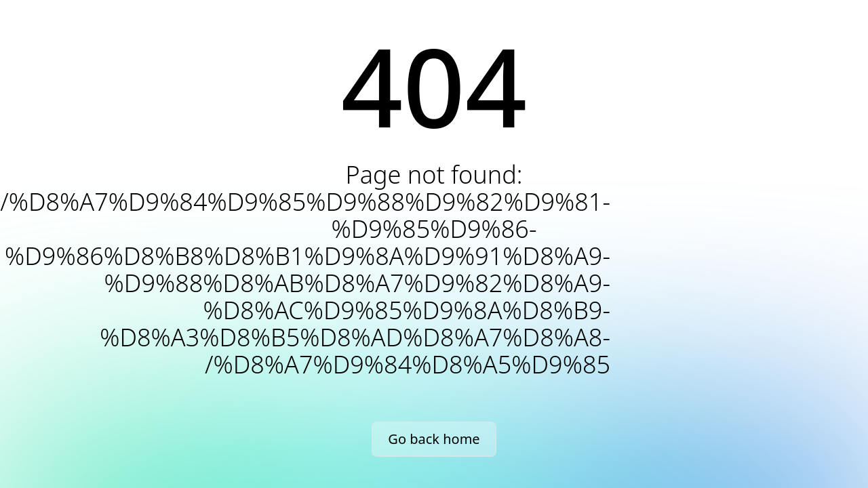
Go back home (434, 439)
